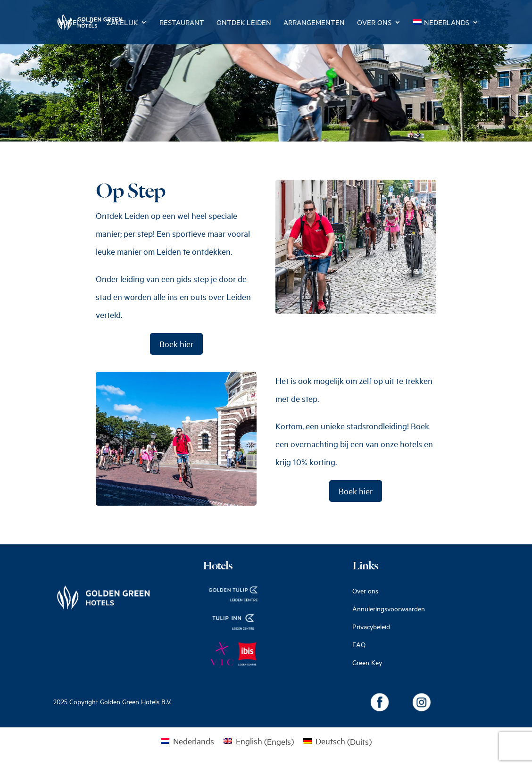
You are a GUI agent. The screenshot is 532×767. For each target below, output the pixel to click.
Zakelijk (122, 23)
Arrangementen (314, 23)
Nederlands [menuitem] (194, 741)
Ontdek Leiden (244, 23)
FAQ (359, 645)
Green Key (367, 663)
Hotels (71, 23)
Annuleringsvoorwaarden (389, 609)
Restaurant (182, 23)
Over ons (374, 23)
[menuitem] (446, 32)
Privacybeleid (371, 627)
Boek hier (176, 344)
